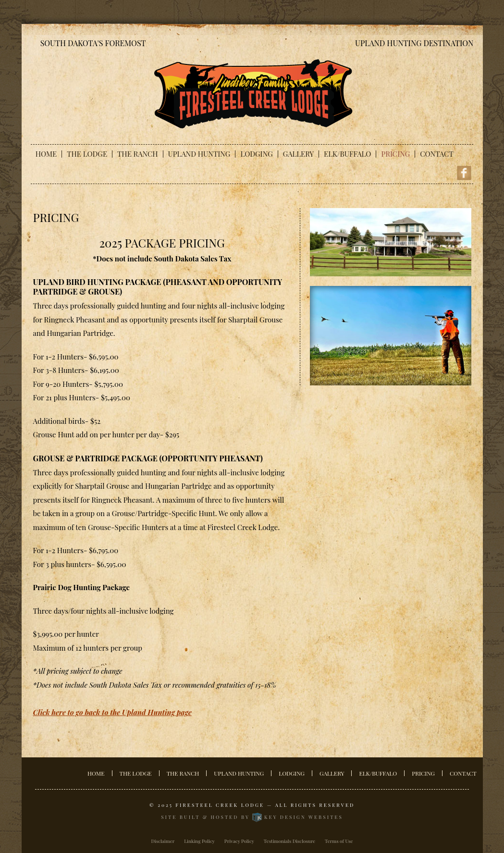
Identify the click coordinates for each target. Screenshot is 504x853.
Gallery (298, 154)
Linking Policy (199, 841)
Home (46, 154)
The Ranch (138, 154)
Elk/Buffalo (347, 154)
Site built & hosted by (252, 817)
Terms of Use (339, 841)
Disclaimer (163, 841)
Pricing (395, 154)
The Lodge (87, 154)
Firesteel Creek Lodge (220, 805)
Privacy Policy (239, 841)
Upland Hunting (199, 154)
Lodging (256, 154)
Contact (436, 154)
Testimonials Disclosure (289, 841)
